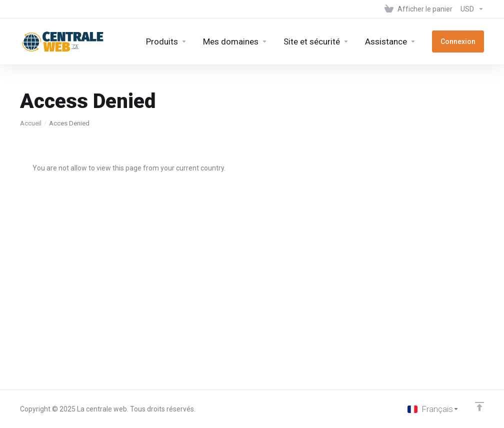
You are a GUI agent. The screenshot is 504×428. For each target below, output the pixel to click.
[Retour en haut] (479, 406)
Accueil (31, 123)
